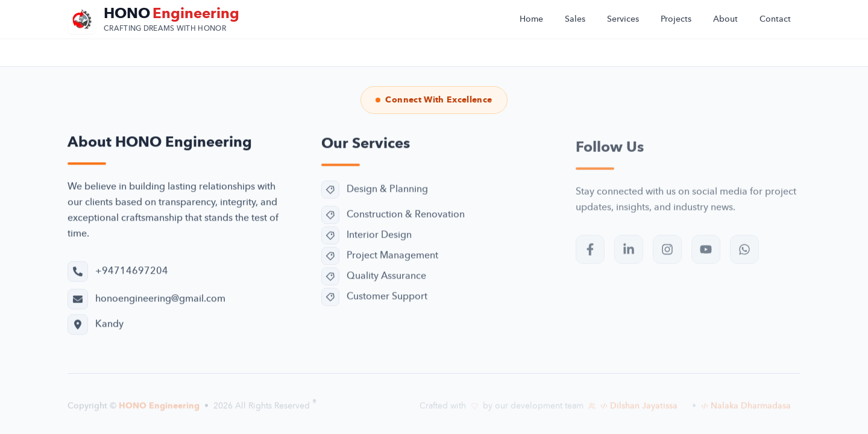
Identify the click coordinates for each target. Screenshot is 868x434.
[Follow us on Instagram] (667, 254)
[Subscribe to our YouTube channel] (706, 254)
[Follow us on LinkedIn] (629, 254)
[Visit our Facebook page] (590, 254)
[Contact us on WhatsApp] (744, 254)
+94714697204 (132, 272)
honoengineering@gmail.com (160, 300)
